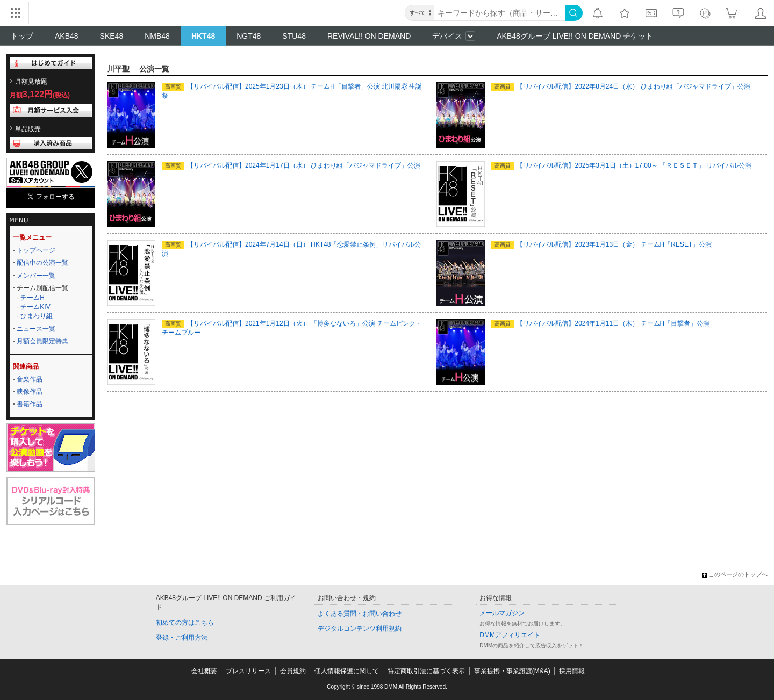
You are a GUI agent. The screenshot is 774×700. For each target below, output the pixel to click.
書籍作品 (30, 404)
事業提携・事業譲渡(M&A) (512, 671)
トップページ (36, 250)
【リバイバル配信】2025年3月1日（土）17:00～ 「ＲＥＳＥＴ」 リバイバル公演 (621, 165)
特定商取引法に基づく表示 (426, 671)
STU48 (294, 36)
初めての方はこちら (185, 623)
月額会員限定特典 (42, 341)
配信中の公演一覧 (42, 263)
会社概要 (204, 671)
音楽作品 (30, 379)
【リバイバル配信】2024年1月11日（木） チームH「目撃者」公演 (600, 323)
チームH (33, 298)
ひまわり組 (37, 316)
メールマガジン (502, 613)
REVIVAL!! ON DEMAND (369, 36)
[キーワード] (500, 13)
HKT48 (203, 36)
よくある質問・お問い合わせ (360, 614)
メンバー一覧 (36, 276)
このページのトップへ (735, 574)
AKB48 (67, 36)
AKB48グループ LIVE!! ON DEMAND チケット (575, 36)
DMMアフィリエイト (510, 635)
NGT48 (249, 36)
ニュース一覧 (36, 329)
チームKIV (35, 307)
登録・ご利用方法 (182, 638)
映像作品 (30, 392)
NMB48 (157, 36)
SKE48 (112, 36)
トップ (22, 36)
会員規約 (293, 671)
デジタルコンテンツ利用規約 (360, 629)
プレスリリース (248, 671)
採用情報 (572, 671)
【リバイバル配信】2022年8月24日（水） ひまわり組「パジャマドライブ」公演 (621, 86)
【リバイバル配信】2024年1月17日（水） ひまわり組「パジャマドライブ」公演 (291, 165)
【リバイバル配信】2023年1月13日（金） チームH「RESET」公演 (601, 244)
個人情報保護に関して (347, 671)
